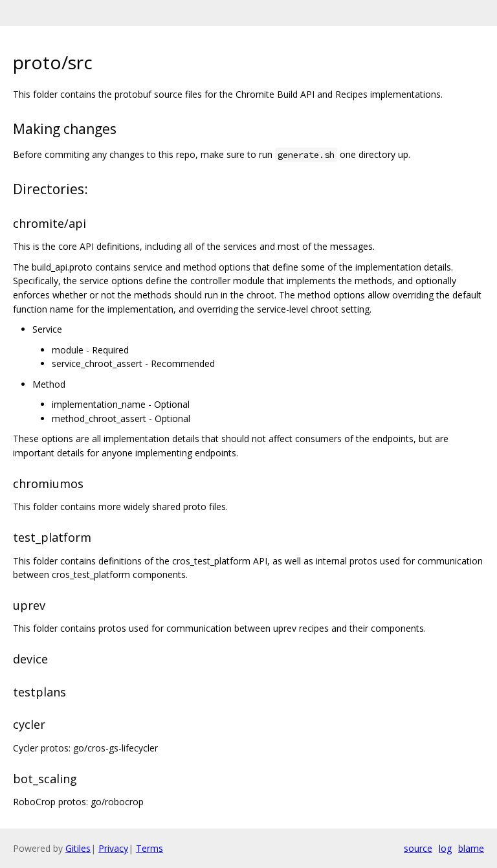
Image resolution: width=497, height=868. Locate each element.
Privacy (113, 848)
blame (471, 848)
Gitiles (78, 848)
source (418, 848)
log (445, 848)
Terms (149, 848)
